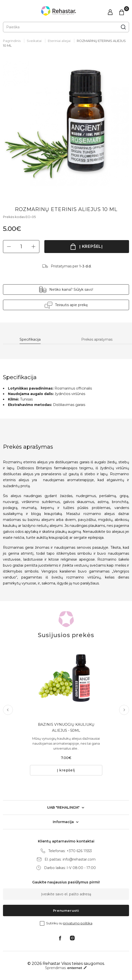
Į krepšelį (91, 246)
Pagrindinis (12, 41)
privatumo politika (78, 923)
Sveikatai (34, 41)
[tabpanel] (66, 123)
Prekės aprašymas (97, 340)
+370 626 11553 (79, 851)
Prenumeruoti (66, 910)
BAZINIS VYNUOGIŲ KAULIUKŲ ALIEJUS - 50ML (66, 727)
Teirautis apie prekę (71, 305)
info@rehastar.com (79, 859)
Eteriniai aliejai (59, 41)
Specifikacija (30, 340)
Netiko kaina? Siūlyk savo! (71, 290)
